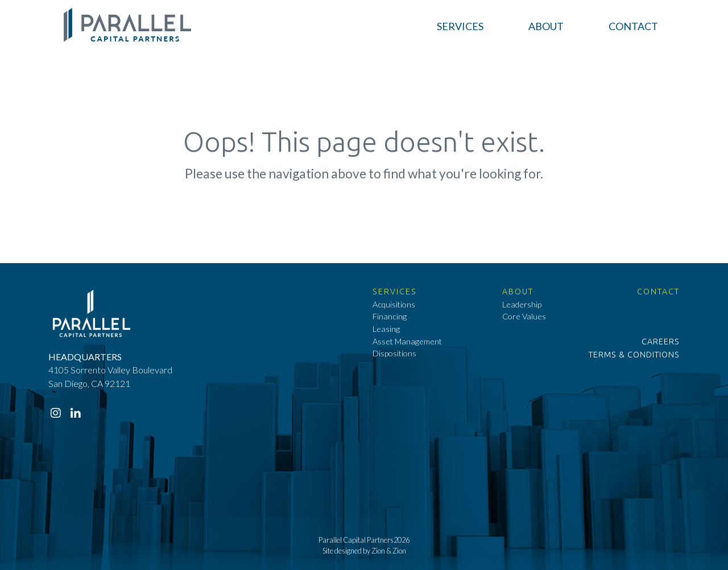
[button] (460, 26)
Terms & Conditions (634, 355)
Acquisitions (394, 304)
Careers (661, 342)
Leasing (386, 329)
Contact (658, 292)
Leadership (522, 304)
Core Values (524, 316)
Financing (390, 316)
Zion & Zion (389, 551)
